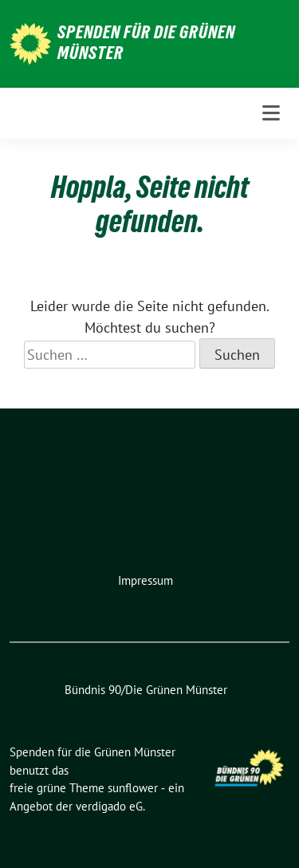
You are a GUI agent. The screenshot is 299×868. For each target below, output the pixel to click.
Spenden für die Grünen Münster (146, 42)
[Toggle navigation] (271, 113)
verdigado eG (109, 806)
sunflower (133, 788)
